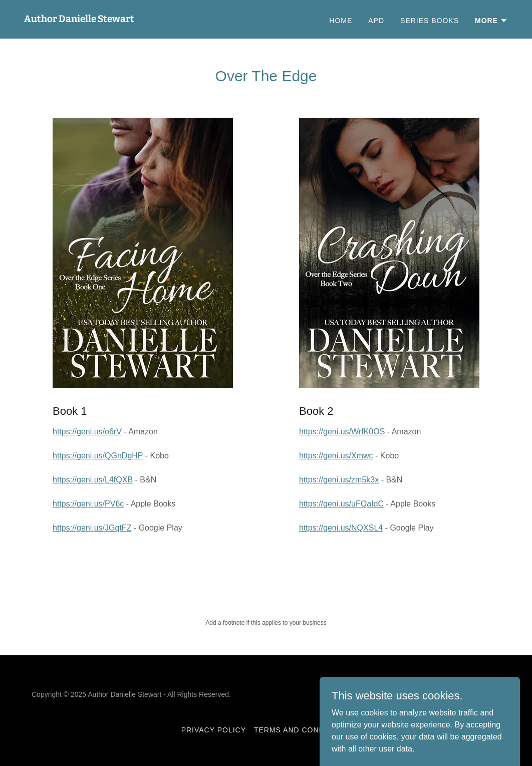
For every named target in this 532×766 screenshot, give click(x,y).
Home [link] (341, 21)
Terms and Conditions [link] (302, 730)
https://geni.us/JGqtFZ (92, 528)
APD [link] (376, 21)
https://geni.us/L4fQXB (93, 480)
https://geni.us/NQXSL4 (341, 528)
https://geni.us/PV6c (88, 504)
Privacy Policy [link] (214, 730)
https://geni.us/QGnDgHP (98, 456)
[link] (79, 19)
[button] (491, 21)
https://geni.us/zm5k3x (339, 480)
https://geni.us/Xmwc (336, 456)
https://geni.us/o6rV (87, 432)
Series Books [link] (430, 21)
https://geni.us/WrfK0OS (342, 432)
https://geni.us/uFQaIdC (341, 504)
